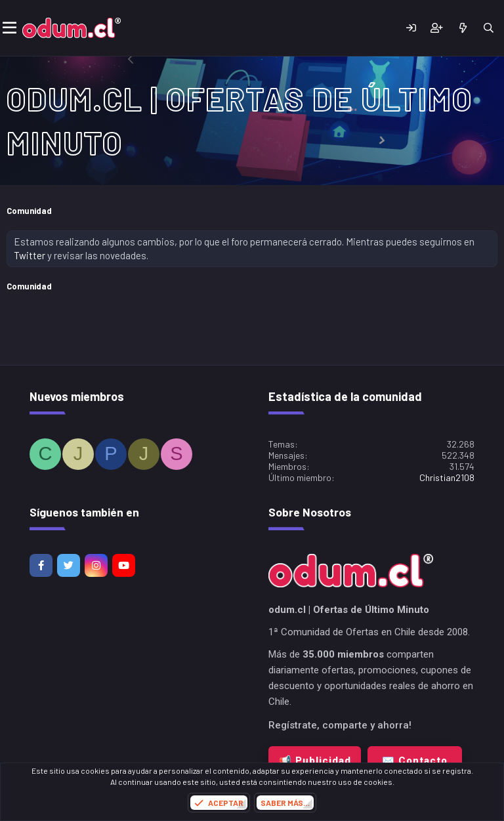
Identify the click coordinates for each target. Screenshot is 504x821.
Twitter (30, 255)
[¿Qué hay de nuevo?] (462, 28)
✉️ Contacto (415, 761)
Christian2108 (447, 477)
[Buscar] (489, 28)
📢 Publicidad (315, 761)
